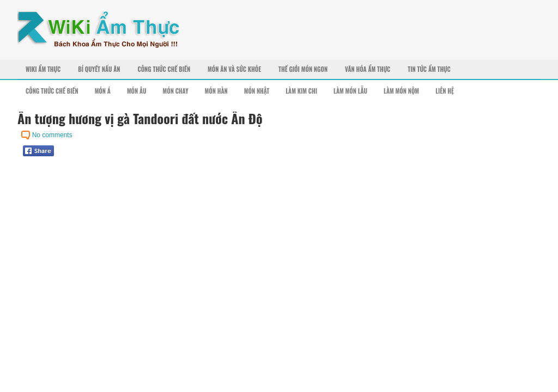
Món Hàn (216, 91)
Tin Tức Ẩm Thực (429, 69)
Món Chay (176, 91)
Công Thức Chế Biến (164, 69)
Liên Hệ (445, 91)
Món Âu (137, 91)
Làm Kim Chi (301, 91)
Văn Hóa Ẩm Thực (368, 69)
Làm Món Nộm (401, 91)
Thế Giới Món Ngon (303, 69)
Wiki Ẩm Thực (43, 69)
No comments (52, 135)
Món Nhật (257, 91)
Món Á (103, 91)
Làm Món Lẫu (350, 91)
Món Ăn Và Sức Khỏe (234, 69)
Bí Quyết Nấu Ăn (99, 69)
